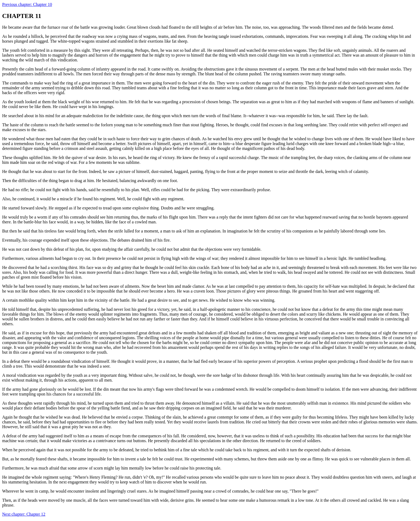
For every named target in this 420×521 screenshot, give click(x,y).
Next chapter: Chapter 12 (24, 514)
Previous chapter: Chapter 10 (27, 4)
